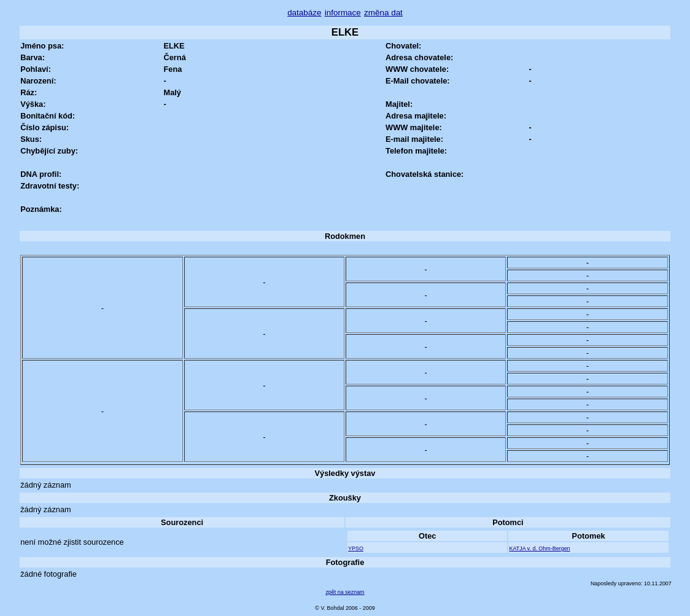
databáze (304, 13)
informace (343, 13)
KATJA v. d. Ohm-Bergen (539, 548)
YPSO (356, 548)
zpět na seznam (345, 592)
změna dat (383, 13)
